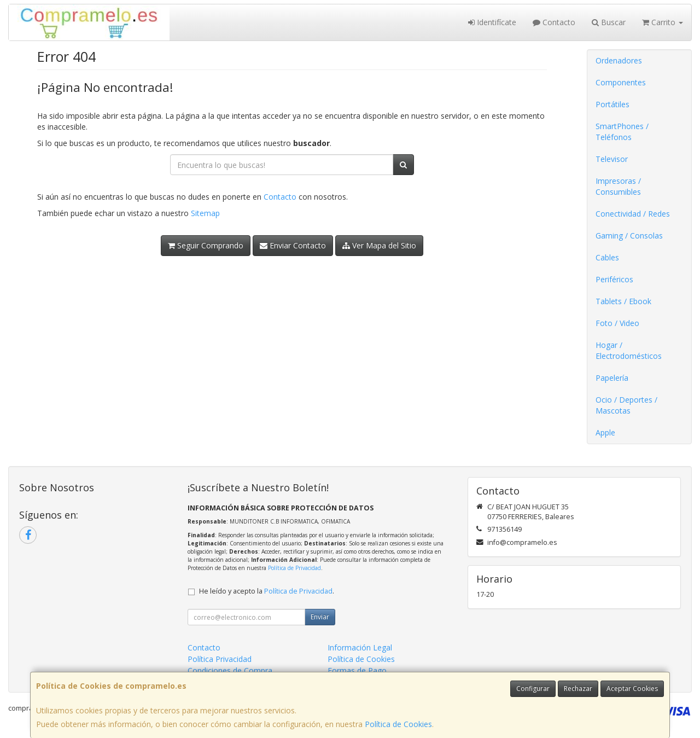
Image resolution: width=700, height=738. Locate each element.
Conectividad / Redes (633, 214)
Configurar (533, 688)
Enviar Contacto (293, 245)
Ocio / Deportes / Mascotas (626, 405)
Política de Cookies (398, 724)
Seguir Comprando (206, 245)
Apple (605, 432)
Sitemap (205, 213)
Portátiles (612, 104)
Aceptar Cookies (632, 688)
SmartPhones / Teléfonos (622, 132)
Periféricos (614, 279)
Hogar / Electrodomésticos (629, 350)
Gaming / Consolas (629, 236)
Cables (607, 257)
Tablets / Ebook (623, 301)
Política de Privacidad (294, 568)
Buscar (609, 22)
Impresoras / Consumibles (618, 186)
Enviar (320, 617)
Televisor (612, 159)
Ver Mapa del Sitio (379, 245)
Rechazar (578, 688)
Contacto (554, 22)
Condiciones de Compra (230, 670)
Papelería (612, 378)
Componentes (621, 82)
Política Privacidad (220, 659)
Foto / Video (617, 323)
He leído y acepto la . (267, 591)
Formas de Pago (357, 670)
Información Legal (360, 647)
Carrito (663, 22)
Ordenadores (619, 60)
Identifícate (492, 22)
